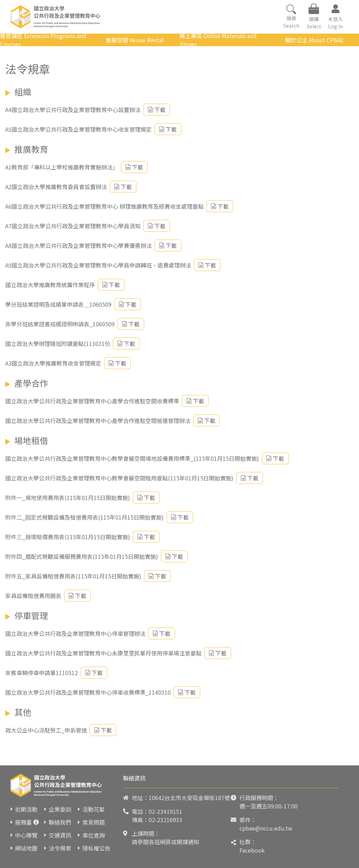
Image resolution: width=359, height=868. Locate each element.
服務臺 (23, 822)
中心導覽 (26, 835)
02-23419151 (165, 811)
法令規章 (60, 848)
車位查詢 (94, 835)
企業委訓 (60, 809)
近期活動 (26, 809)
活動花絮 (94, 809)
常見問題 (94, 822)
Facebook (252, 850)
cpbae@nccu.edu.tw (266, 828)
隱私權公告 (96, 848)
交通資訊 (60, 835)
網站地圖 (26, 848)
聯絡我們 (60, 822)
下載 (157, 110)
